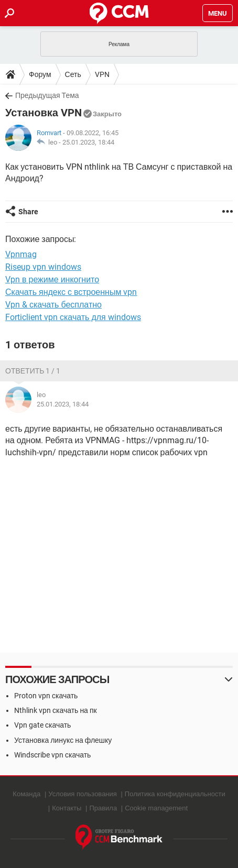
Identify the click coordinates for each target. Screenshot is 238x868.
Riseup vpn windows (43, 267)
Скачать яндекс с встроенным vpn (71, 292)
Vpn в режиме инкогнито (52, 279)
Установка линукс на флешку (63, 740)
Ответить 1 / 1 (33, 371)
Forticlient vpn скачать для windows (73, 317)
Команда (26, 794)
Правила (103, 808)
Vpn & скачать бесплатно (53, 305)
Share (28, 212)
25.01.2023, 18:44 (88, 142)
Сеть (73, 74)
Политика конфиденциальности (175, 794)
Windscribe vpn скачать (52, 755)
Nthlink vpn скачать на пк (56, 710)
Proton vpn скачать (46, 696)
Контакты (67, 808)
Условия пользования (83, 794)
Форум (40, 74)
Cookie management (156, 808)
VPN (102, 74)
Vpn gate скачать (42, 725)
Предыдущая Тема (47, 95)
